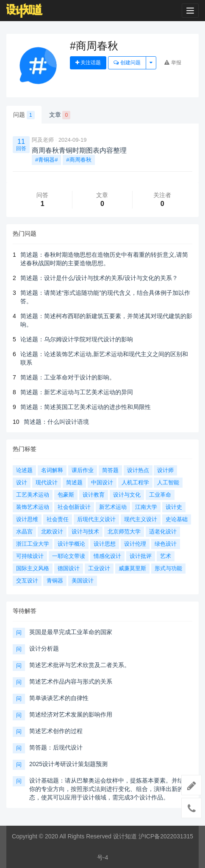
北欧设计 (52, 532)
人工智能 (168, 482)
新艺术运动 (113, 507)
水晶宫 (24, 532)
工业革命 (160, 495)
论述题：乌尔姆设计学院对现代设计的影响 (77, 339)
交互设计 (27, 581)
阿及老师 (43, 140)
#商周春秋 (79, 160)
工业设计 (99, 568)
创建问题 (127, 63)
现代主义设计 (141, 519)
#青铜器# (46, 160)
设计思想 (105, 544)
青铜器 (55, 581)
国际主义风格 (33, 568)
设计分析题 (44, 648)
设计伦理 (135, 544)
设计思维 (27, 519)
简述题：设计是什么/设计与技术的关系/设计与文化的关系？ (99, 278)
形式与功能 (168, 568)
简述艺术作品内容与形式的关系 (71, 681)
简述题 (74, 482)
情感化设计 (107, 556)
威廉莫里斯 (132, 568)
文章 (60, 115)
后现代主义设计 (96, 519)
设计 (22, 482)
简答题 (110, 470)
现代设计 (47, 482)
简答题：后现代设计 (56, 747)
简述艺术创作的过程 (56, 731)
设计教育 (94, 495)
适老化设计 (163, 532)
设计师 (165, 470)
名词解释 (52, 470)
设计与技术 (85, 532)
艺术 (166, 556)
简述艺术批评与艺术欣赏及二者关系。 (80, 665)
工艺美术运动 (33, 495)
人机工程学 (135, 482)
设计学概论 (71, 544)
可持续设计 (30, 556)
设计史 (174, 507)
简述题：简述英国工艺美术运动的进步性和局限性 (86, 407)
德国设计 (69, 568)
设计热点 (138, 470)
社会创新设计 (74, 507)
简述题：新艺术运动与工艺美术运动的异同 (77, 392)
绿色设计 (166, 544)
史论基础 (177, 519)
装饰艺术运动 (33, 507)
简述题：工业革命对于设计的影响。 (68, 377)
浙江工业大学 (33, 544)
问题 (24, 115)
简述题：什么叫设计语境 (56, 422)
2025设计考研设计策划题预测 (68, 764)
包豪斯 (66, 495)
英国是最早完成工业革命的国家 (71, 632)
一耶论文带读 (69, 556)
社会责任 (58, 519)
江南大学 (146, 507)
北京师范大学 (124, 532)
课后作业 (83, 470)
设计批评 (141, 556)
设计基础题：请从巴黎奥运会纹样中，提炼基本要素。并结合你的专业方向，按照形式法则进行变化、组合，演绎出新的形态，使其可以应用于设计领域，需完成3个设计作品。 (109, 789)
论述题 (24, 470)
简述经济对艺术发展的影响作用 (71, 714)
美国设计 (83, 581)
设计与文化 (127, 495)
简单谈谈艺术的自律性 (59, 698)
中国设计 (102, 482)
